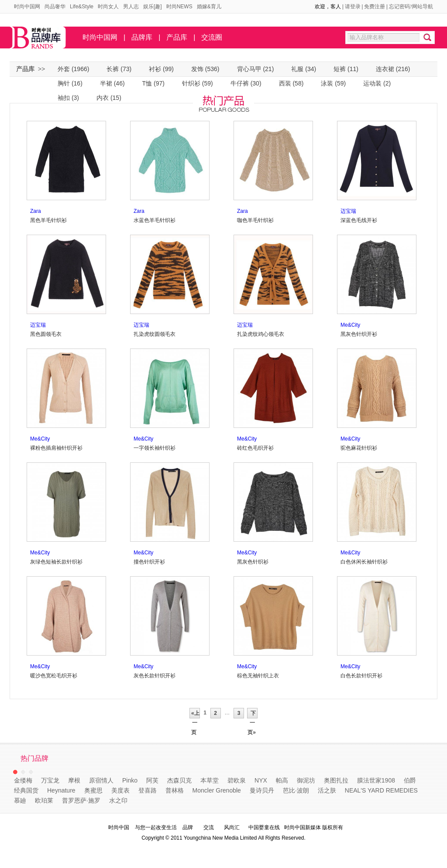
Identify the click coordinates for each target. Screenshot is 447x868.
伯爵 (410, 780)
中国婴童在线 (264, 827)
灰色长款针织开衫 (155, 676)
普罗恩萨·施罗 (81, 800)
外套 (64, 69)
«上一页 (195, 714)
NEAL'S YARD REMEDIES (381, 790)
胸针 (64, 83)
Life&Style (82, 7)
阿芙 (152, 780)
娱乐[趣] (153, 7)
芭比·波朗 (296, 790)
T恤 (147, 83)
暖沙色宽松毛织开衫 (54, 676)
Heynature (61, 790)
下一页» (252, 714)
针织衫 (191, 83)
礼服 (297, 69)
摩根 (74, 780)
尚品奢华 (55, 7)
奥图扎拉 (336, 780)
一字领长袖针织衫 (155, 448)
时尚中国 (119, 827)
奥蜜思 (93, 790)
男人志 (131, 7)
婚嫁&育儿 (209, 7)
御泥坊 (306, 780)
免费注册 (375, 7)
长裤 (113, 69)
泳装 (327, 83)
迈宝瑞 (348, 211)
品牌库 (142, 37)
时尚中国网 (27, 7)
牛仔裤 (240, 83)
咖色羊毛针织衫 (255, 220)
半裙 (106, 83)
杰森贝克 (179, 780)
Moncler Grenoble (217, 790)
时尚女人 (108, 7)
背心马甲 (249, 69)
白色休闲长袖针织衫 (364, 562)
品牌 (188, 827)
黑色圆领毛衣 (46, 334)
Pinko (130, 780)
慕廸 (20, 800)
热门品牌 (34, 758)
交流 (209, 827)
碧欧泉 (237, 780)
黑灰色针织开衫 (359, 334)
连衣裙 (385, 69)
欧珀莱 (44, 800)
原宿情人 (101, 780)
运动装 (372, 83)
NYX (261, 780)
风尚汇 (232, 827)
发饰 (197, 69)
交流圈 (212, 37)
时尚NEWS (179, 7)
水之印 (118, 800)
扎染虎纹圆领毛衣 (155, 334)
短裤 (340, 69)
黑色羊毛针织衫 (48, 220)
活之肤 (327, 790)
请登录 (353, 7)
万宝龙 (50, 780)
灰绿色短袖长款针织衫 (56, 562)
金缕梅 (23, 780)
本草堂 (210, 780)
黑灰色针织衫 (253, 562)
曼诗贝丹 (262, 790)
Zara (36, 211)
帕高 (282, 780)
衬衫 (155, 69)
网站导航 (423, 7)
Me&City (350, 325)
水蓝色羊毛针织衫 (155, 220)
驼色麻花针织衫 (359, 448)
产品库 (177, 37)
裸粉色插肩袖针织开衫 (56, 448)
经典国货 (26, 790)
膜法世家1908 (376, 780)
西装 (285, 83)
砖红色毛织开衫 (255, 448)
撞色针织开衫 (149, 562)
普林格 (175, 790)
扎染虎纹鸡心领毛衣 (261, 334)
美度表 (120, 790)
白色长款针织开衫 (361, 676)
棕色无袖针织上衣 (258, 676)
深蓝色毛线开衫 (359, 220)
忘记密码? (401, 7)
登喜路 (148, 790)
